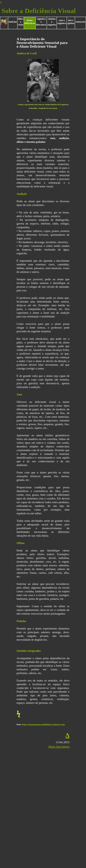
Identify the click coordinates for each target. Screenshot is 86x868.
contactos (80, 22)
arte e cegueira (62, 22)
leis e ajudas (71, 22)
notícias (13, 22)
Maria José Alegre (59, 747)
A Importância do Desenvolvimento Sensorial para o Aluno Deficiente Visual (42, 43)
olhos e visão (21, 22)
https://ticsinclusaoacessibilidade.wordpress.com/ (44, 724)
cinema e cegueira (52, 22)
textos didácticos (30, 22)
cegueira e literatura (41, 22)
